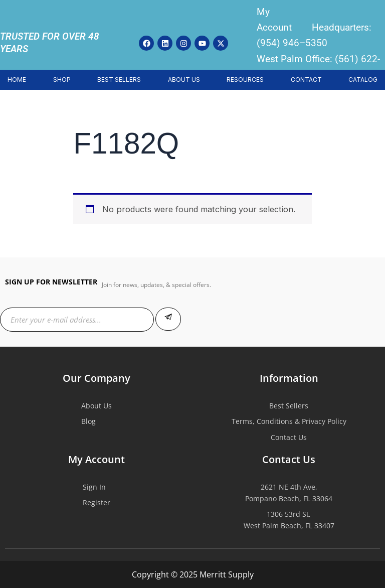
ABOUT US (184, 80)
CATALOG (363, 80)
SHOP (62, 80)
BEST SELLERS (119, 80)
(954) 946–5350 (292, 43)
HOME (17, 80)
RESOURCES (245, 80)
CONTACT (306, 80)
